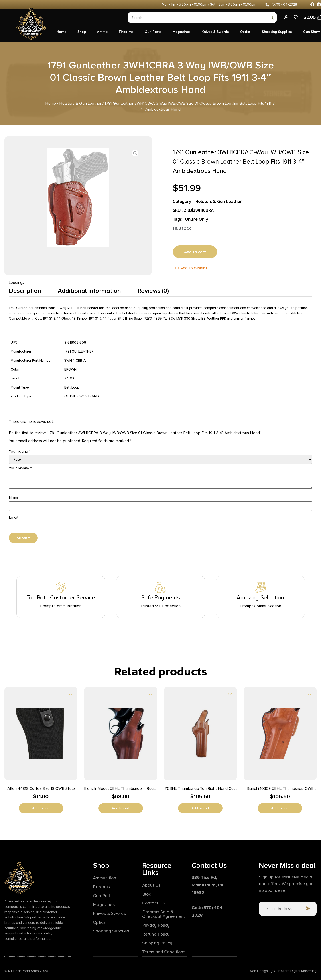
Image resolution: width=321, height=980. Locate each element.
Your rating (20, 451)
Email (14, 517)
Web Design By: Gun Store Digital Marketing (283, 971)
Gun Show (311, 32)
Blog (147, 894)
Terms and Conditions (164, 952)
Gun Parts (153, 32)
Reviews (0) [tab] (153, 291)
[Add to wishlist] (70, 694)
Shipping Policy (157, 943)
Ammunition (105, 878)
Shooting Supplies (277, 32)
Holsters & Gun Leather (80, 103)
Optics (245, 32)
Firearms (126, 32)
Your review (20, 468)
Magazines (182, 32)
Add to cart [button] (41, 808)
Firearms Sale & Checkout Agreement (164, 914)
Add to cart (195, 252)
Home (61, 32)
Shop (82, 32)
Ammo (102, 32)
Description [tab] (25, 291)
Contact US (154, 903)
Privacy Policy (156, 925)
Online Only (197, 219)
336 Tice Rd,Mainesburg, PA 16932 (208, 885)
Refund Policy (156, 934)
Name (14, 498)
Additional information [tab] (89, 291)
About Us (152, 885)
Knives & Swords (215, 32)
